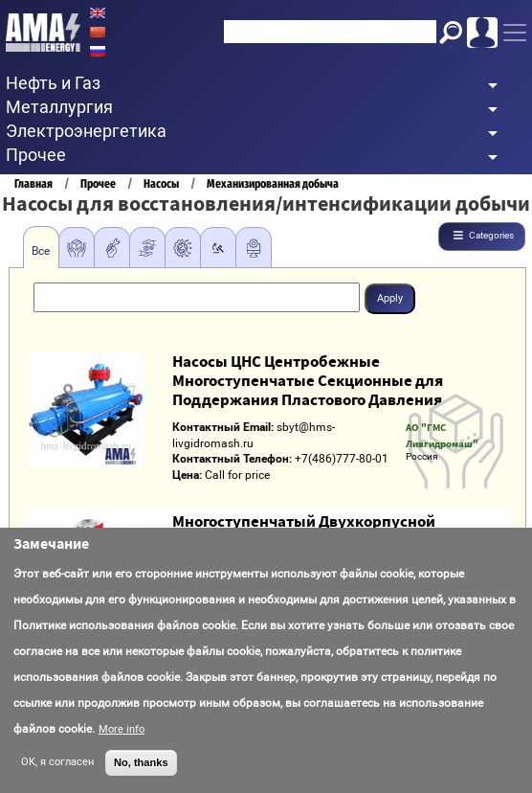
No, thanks (141, 762)
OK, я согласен (57, 762)
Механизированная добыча (273, 183)
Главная (33, 183)
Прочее (98, 183)
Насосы (161, 183)
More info (122, 729)
